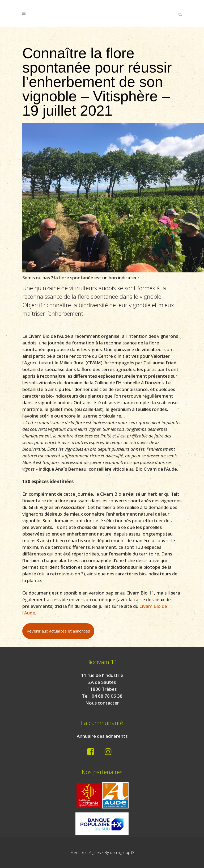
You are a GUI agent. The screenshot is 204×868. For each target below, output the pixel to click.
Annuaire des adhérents (102, 736)
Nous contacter (102, 703)
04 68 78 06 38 (107, 696)
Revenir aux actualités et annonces (58, 631)
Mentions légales (86, 852)
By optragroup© (119, 852)
